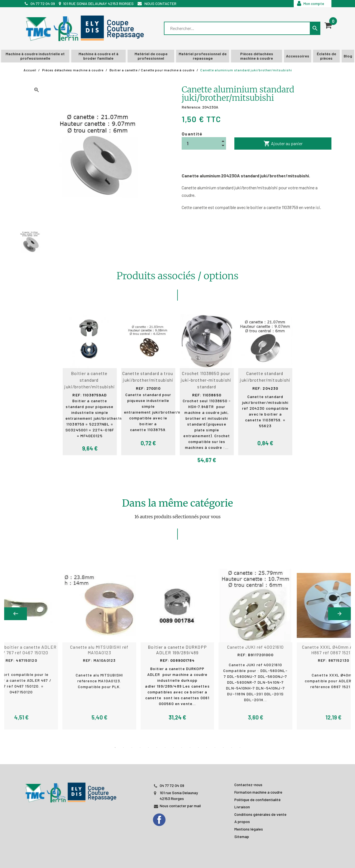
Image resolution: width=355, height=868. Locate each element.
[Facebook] (165, 818)
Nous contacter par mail (180, 806)
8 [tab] (173, 748)
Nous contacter (160, 3)
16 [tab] (240, 748)
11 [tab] (198, 748)
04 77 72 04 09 (43, 3)
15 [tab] (232, 748)
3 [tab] (132, 748)
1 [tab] (115, 748)
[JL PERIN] (72, 790)
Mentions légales (249, 829)
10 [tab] (190, 748)
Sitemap (242, 836)
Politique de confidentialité (258, 800)
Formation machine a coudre (258, 792)
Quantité (192, 134)
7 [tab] (165, 748)
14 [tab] (223, 748)
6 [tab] (157, 748)
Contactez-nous (248, 785)
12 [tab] (207, 748)
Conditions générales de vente (260, 814)
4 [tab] (140, 748)
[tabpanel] (177, 649)
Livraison (242, 807)
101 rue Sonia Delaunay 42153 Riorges (98, 3)
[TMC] (87, 28)
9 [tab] (182, 748)
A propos (242, 822)
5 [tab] (148, 748)
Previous (16, 614)
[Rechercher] (237, 28)
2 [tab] (123, 748)
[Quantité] (204, 143)
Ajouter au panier (283, 144)
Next (339, 614)
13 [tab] (215, 748)
